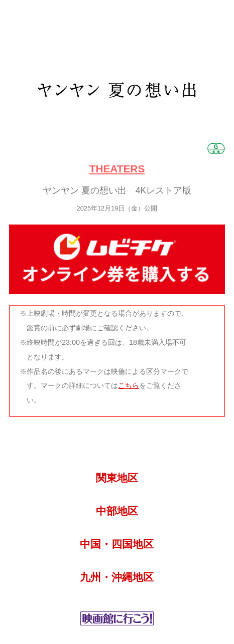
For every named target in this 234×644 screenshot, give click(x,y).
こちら (129, 385)
